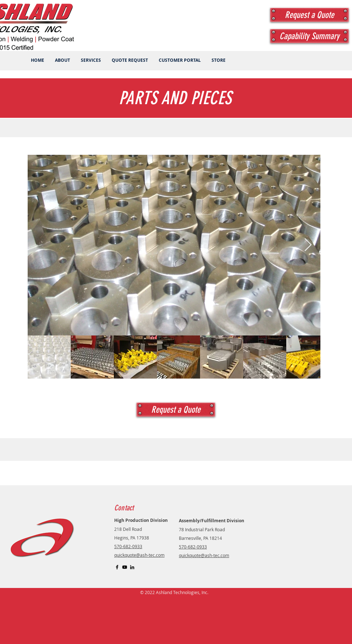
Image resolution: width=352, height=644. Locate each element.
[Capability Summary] (309, 36)
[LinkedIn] (132, 567)
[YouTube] (125, 567)
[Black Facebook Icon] (117, 567)
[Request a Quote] (309, 15)
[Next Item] (308, 245)
